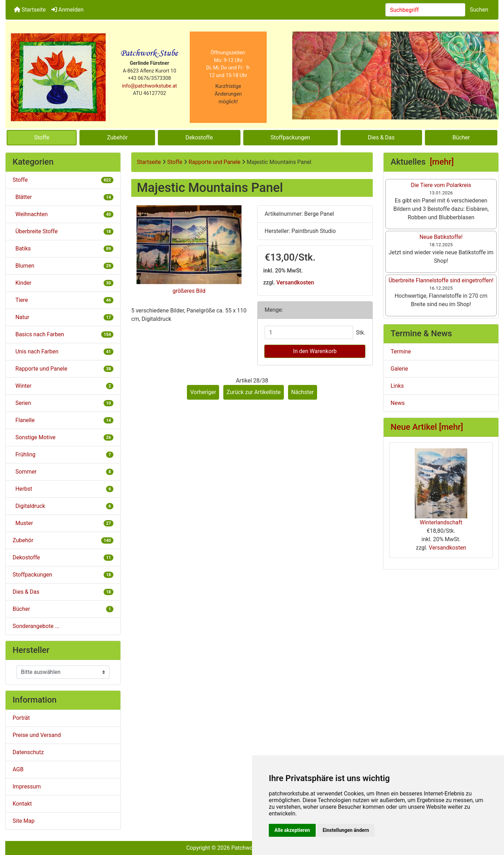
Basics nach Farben (63, 334)
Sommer (63, 472)
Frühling (63, 454)
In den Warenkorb (315, 351)
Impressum (27, 787)
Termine (401, 351)
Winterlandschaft (441, 487)
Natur (63, 317)
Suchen (479, 10)
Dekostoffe (199, 137)
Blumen (63, 266)
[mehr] (442, 162)
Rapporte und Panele (215, 162)
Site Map (24, 821)
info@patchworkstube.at (150, 86)
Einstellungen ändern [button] (346, 830)
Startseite (30, 10)
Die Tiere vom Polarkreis (441, 185)
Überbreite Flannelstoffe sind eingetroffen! (441, 280)
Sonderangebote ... (36, 626)
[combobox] (425, 10)
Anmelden (68, 10)
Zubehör (117, 137)
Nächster (303, 392)
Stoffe (42, 137)
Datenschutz (28, 752)
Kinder (63, 283)
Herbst (63, 489)
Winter (63, 386)
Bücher (461, 137)
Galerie (399, 369)
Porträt (21, 718)
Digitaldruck (63, 506)
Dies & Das (381, 137)
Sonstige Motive (63, 437)
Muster (63, 523)
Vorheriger (203, 392)
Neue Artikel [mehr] (427, 427)
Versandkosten (295, 282)
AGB (18, 769)
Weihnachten (63, 214)
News (398, 403)
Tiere (63, 300)
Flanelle (63, 420)
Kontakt (22, 804)
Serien (63, 403)
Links (397, 386)
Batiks (63, 249)
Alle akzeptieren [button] (292, 830)
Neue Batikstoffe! (441, 237)
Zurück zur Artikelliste (254, 392)
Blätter (63, 197)
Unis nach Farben (63, 351)
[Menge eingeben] (309, 332)
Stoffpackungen (290, 137)
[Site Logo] (58, 77)
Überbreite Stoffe (63, 231)
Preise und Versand (37, 735)
